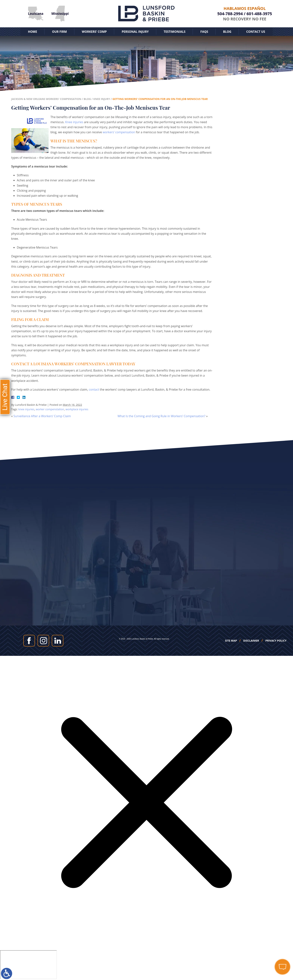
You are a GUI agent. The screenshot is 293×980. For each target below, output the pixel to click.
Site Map (231, 641)
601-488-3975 (259, 14)
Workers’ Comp (94, 32)
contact (94, 389)
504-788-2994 (230, 14)
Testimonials (175, 32)
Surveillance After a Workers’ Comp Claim (42, 416)
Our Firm (59, 32)
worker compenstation (50, 409)
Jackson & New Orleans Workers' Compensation (46, 99)
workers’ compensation (119, 132)
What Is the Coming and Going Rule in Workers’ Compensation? (161, 416)
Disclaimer (251, 641)
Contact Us (256, 32)
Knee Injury (102, 99)
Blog (227, 32)
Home (32, 32)
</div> (28, 965)
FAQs (204, 32)
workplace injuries (77, 409)
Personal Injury (135, 32)
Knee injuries (74, 122)
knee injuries (26, 409)
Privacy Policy (276, 641)
